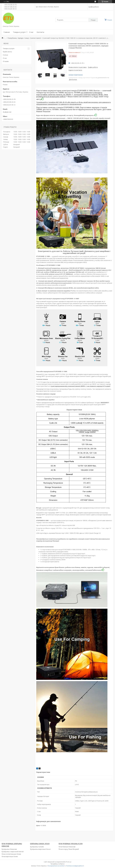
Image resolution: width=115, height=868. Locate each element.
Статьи (5, 55)
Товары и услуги (19, 32)
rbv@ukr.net (7, 112)
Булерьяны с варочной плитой (13, 852)
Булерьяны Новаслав (9, 849)
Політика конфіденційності (75, 866)
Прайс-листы (7, 52)
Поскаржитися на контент (56, 866)
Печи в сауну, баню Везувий (69, 849)
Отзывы (6, 61)
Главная (7, 32)
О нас (31, 32)
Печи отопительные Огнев (11, 854)
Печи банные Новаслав (67, 847)
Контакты (40, 32)
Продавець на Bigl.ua (57, 864)
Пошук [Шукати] (93, 20)
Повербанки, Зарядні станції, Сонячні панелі (24, 38)
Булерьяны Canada (37, 847)
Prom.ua (69, 862)
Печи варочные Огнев (10, 856)
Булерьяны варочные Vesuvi (40, 849)
